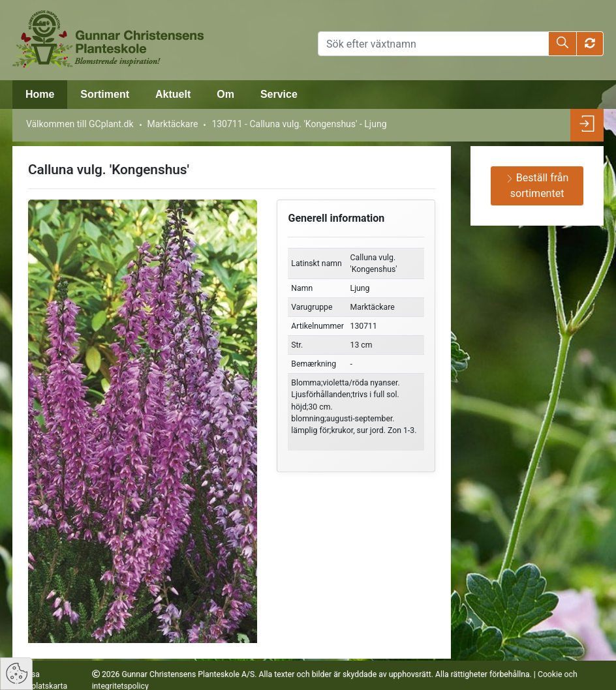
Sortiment (105, 94)
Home (40, 94)
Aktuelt (173, 94)
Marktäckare (172, 124)
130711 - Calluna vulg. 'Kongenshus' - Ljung (299, 124)
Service (279, 94)
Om (225, 94)
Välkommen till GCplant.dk (80, 124)
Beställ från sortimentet (537, 186)
